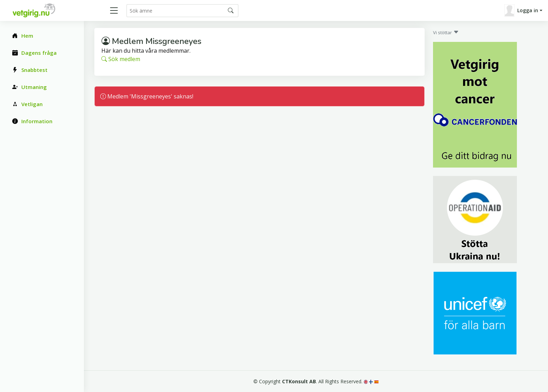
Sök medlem (121, 59)
